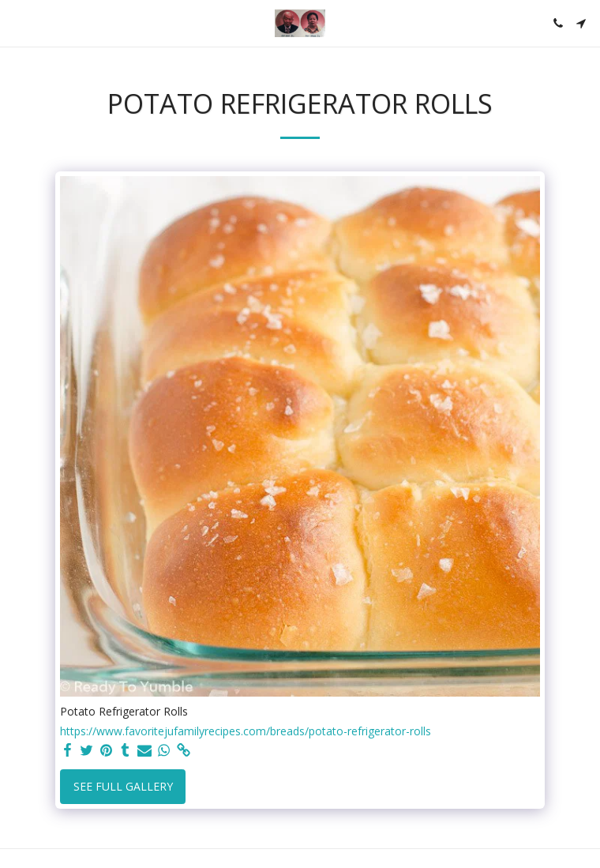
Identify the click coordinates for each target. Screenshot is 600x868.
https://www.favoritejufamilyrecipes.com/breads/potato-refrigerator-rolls (246, 731)
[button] (17, 23)
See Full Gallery (123, 786)
